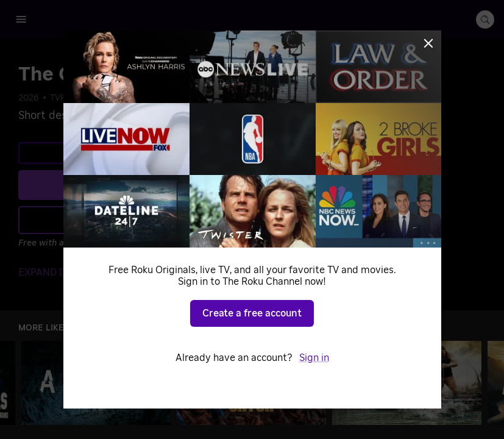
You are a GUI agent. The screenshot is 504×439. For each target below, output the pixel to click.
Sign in (314, 358)
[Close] (428, 43)
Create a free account (252, 313)
